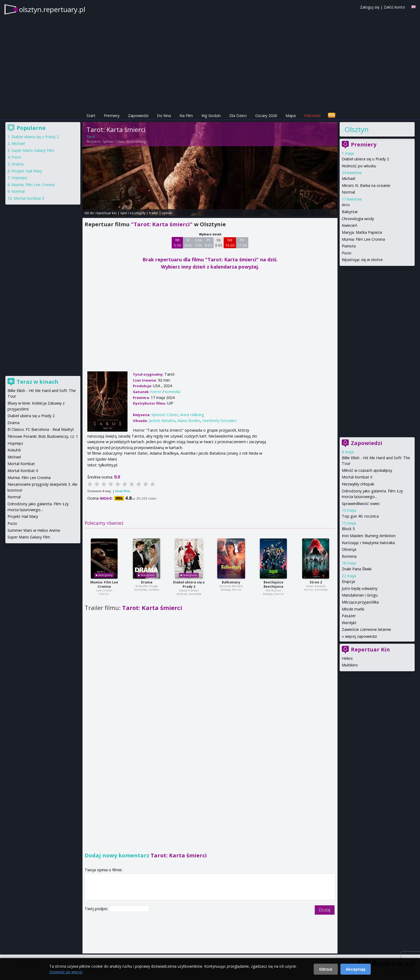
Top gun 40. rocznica (360, 516)
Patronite (313, 116)
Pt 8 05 (209, 243)
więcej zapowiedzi (361, 636)
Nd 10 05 (230, 243)
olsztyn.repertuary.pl (52, 9)
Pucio (347, 253)
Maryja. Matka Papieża (362, 232)
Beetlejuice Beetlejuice (273, 584)
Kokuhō (14, 450)
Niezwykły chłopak (358, 484)
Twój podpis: (97, 909)
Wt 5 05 (177, 243)
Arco (346, 205)
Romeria (349, 556)
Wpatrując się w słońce (362, 260)
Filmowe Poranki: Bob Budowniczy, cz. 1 (43, 436)
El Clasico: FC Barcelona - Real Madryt (41, 429)
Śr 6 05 (188, 243)
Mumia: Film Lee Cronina (104, 584)
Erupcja (348, 581)
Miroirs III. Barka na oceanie (366, 185)
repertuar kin (106, 213)
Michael (348, 178)
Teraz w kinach (37, 382)
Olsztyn (357, 129)
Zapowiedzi (138, 116)
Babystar (350, 212)
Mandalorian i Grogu (360, 595)
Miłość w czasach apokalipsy (367, 470)
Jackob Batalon (162, 421)
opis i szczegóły (133, 213)
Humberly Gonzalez (219, 421)
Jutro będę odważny (360, 588)
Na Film (186, 116)
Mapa (291, 116)
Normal (348, 192)
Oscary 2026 (266, 116)
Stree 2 (316, 582)
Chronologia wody (358, 219)
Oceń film (123, 491)
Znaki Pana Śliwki (357, 569)
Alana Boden (189, 421)
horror (156, 392)
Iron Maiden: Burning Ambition (369, 536)
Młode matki (353, 609)
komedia (173, 392)
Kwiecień (350, 225)
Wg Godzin (211, 116)
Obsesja (349, 549)
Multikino (350, 665)
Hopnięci (19, 178)
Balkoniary (231, 582)
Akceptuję (356, 969)
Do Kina (164, 116)
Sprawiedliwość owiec (361, 504)
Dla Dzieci (238, 116)
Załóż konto (394, 7)
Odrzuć (326, 969)
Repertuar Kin (370, 649)
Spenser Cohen (113, 142)
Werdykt (349, 623)
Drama (147, 582)
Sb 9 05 (219, 243)
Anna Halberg (136, 142)
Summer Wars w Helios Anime (34, 530)
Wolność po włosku (359, 166)
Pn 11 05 (242, 243)
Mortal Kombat (21, 464)
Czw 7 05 (198, 243)
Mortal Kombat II (357, 477)
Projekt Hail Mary (27, 171)
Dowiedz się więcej (66, 972)
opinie (167, 213)
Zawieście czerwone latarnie (366, 629)
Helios (347, 658)
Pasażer (349, 616)
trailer (154, 213)
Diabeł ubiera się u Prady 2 (189, 584)
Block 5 (348, 529)
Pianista (349, 246)
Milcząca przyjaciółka (360, 602)
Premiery (112, 116)
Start (91, 116)
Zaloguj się (370, 7)
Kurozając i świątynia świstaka (368, 543)
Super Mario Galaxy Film (33, 150)
